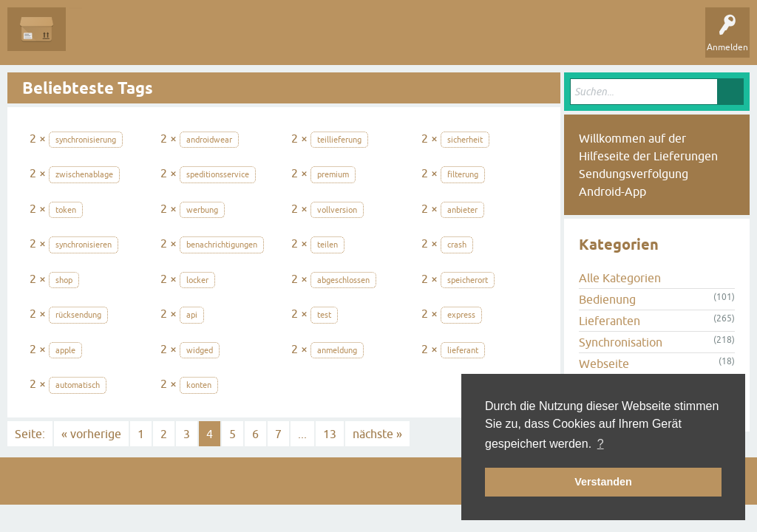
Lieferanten (610, 321)
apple (65, 350)
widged (200, 350)
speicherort (468, 280)
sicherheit (465, 140)
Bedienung (607, 299)
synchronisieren (84, 245)
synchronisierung (86, 140)
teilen (327, 245)
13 (330, 434)
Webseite (604, 364)
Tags (236, 40)
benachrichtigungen (222, 245)
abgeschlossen (343, 280)
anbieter (462, 210)
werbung (202, 210)
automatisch (78, 385)
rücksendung (78, 315)
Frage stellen (355, 40)
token (66, 210)
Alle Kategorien (620, 278)
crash (457, 245)
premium (333, 174)
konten (199, 385)
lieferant (463, 350)
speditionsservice (218, 174)
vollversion (337, 210)
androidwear (209, 140)
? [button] (601, 444)
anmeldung (337, 350)
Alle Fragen (100, 40)
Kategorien (289, 40)
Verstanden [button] (603, 482)
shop (64, 280)
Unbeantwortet (172, 40)
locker (197, 280)
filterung (463, 174)
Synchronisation (621, 342)
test (324, 315)
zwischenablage (84, 174)
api (192, 315)
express (461, 315)
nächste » (377, 434)
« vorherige (91, 434)
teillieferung (339, 140)
